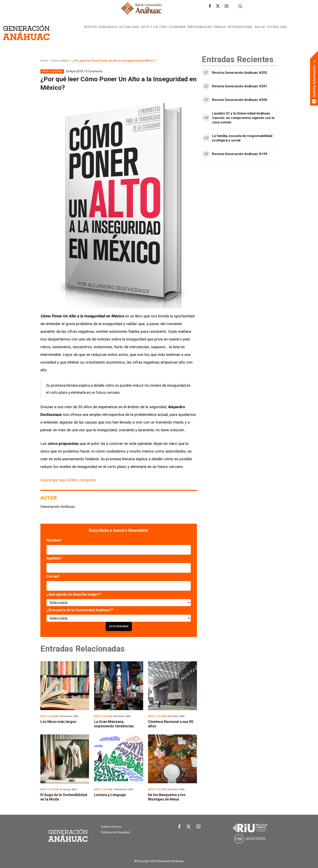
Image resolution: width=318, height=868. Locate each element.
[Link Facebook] (179, 828)
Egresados (100, 30)
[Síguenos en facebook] (210, 6)
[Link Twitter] (189, 827)
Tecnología (287, 30)
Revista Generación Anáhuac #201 (240, 86)
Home (44, 61)
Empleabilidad (201, 30)
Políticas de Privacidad (115, 832)
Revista (81, 30)
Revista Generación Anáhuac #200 (240, 100)
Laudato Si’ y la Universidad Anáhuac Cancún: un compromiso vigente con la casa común (243, 118)
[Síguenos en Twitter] (218, 6)
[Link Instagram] (198, 827)
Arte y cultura (151, 30)
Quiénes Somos (111, 827)
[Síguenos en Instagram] (227, 6)
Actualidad (124, 30)
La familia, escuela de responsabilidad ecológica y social (242, 138)
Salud (268, 30)
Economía (176, 30)
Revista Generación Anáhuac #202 (240, 73)
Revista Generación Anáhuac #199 (240, 154)
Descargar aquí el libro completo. (69, 480)
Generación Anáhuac (58, 507)
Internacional (246, 30)
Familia (223, 30)
